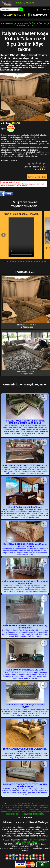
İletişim (43, 840)
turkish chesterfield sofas (31, 812)
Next (47, 235)
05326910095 (37, 15)
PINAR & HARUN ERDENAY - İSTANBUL (21, 214)
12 (34, 262)
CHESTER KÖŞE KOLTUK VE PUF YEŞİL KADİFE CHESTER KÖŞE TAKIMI (25, 422)
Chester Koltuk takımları (21, 803)
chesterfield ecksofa (35, 814)
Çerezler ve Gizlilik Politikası (25, 842)
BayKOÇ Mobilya (25, 3)
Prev (3, 235)
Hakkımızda (34, 840)
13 (37, 262)
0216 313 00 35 (14, 15)
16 (45, 262)
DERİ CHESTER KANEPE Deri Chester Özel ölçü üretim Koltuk (25, 627)
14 (40, 262)
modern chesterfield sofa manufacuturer (22, 810)
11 (32, 262)
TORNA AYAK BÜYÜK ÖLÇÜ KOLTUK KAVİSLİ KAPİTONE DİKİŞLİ (25, 750)
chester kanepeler (16, 805)
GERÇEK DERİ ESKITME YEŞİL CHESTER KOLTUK (25, 706)
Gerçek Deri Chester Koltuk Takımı (25, 507)
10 (29, 262)
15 (42, 262)
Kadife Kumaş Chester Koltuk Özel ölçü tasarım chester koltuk (25, 582)
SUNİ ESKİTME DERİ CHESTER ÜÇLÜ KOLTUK (25, 465)
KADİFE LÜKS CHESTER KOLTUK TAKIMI (25, 670)
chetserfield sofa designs (21, 807)
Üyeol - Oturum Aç (43, 10)
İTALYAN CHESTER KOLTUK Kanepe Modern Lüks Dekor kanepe (25, 545)
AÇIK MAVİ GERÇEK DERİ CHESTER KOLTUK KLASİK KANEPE (25, 785)
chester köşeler (31, 805)
